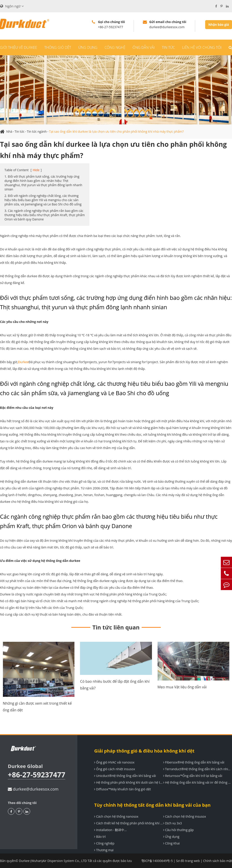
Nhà (9, 131)
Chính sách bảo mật (218, 861)
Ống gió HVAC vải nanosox (114, 762)
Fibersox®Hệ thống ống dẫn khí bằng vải (194, 762)
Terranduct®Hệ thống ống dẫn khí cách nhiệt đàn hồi (198, 769)
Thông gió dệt (58, 47)
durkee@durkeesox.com (33, 789)
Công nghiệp (104, 843)
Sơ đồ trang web (188, 861)
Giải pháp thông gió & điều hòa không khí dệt (144, 751)
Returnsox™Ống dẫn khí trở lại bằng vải (193, 776)
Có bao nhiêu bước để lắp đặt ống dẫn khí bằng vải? (115, 685)
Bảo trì (100, 837)
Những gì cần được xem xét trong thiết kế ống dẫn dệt (37, 707)
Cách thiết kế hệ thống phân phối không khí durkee (129, 823)
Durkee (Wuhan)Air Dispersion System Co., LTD (53, 861)
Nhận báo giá (219, 25)
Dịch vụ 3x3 (173, 823)
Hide (36, 170)
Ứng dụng (88, 47)
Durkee (23, 362)
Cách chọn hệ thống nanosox (116, 816)
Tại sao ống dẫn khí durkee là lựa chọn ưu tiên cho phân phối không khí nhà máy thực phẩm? (117, 131)
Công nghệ (115, 47)
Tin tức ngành (37, 131)
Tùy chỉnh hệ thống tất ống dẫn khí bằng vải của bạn (152, 805)
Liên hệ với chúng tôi (202, 47)
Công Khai (171, 843)
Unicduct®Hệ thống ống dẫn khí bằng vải (125, 776)
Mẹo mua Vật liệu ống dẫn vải (182, 687)
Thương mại (104, 850)
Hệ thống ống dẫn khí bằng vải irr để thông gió (198, 782)
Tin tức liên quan (116, 627)
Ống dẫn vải (144, 47)
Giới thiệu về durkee (19, 47)
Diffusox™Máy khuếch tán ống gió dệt (122, 789)
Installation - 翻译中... (110, 830)
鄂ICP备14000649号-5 (157, 861)
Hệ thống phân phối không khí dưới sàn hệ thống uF (129, 782)
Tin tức (168, 47)
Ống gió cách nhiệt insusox (115, 769)
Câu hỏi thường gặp (178, 830)
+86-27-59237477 (37, 775)
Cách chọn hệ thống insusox (185, 816)
